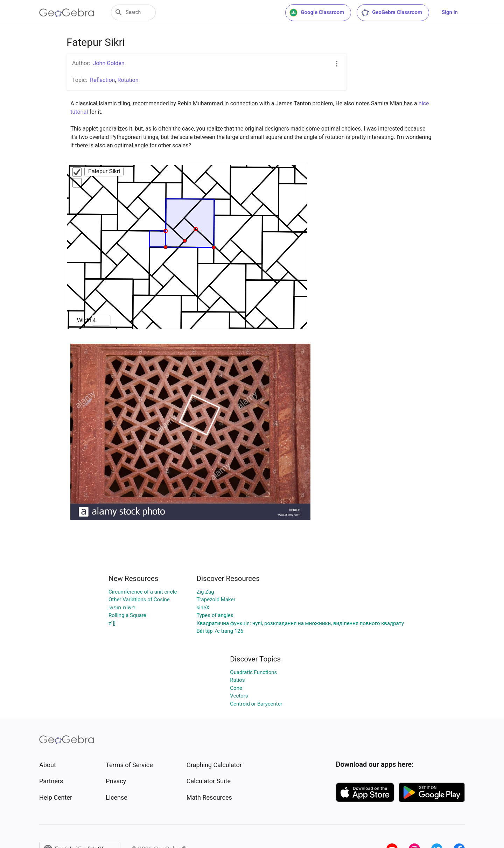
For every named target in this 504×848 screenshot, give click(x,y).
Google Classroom (317, 13)
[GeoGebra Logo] (67, 13)
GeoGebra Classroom (391, 13)
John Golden (109, 63)
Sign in (450, 12)
